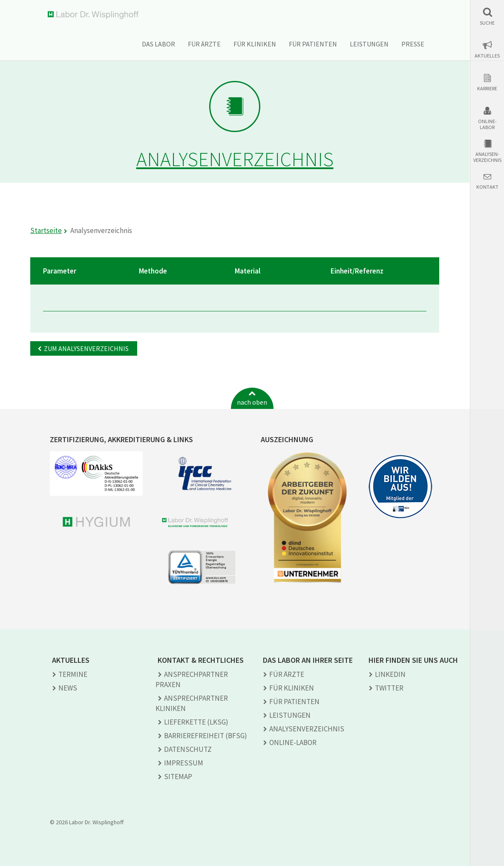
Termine (73, 674)
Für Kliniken (255, 44)
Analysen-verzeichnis (487, 157)
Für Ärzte (204, 44)
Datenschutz (188, 749)
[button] (487, 16)
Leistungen (369, 44)
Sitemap (178, 777)
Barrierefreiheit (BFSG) (206, 736)
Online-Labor (487, 124)
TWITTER (389, 688)
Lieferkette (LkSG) (196, 722)
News (68, 688)
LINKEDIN (390, 674)
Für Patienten (313, 44)
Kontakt (487, 187)
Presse (413, 44)
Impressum (184, 763)
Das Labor (158, 44)
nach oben (252, 402)
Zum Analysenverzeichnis (86, 348)
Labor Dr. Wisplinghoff (95, 15)
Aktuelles (487, 56)
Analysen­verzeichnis (307, 729)
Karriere (487, 89)
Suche (487, 23)
